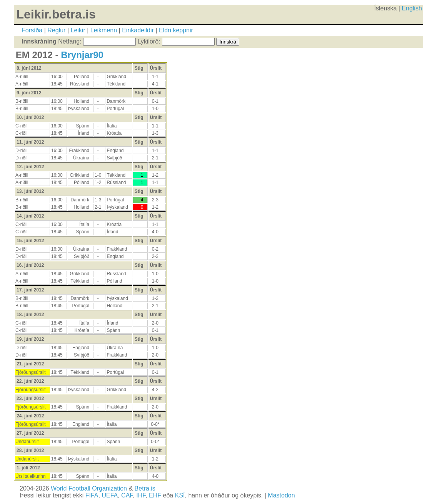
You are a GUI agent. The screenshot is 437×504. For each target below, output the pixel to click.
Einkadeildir (138, 30)
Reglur (56, 30)
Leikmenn (104, 30)
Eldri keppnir (176, 30)
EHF (155, 495)
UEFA (110, 495)
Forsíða (32, 30)
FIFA (92, 495)
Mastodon (281, 495)
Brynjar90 (82, 55)
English (412, 8)
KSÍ (180, 495)
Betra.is (145, 488)
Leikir (78, 30)
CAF (127, 495)
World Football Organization (89, 488)
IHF (141, 495)
